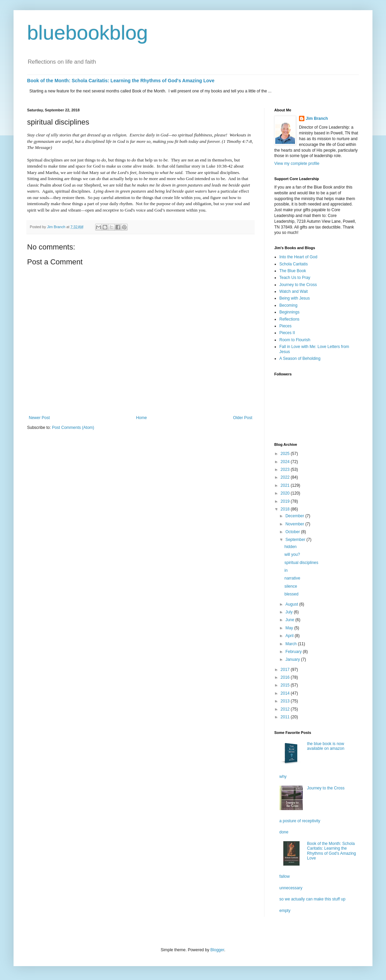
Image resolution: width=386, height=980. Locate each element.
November (295, 524)
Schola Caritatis (294, 264)
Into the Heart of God (298, 257)
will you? (292, 554)
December (295, 516)
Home (142, 418)
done (284, 832)
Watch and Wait (294, 291)
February (294, 652)
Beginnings (289, 312)
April (290, 636)
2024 (286, 462)
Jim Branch (317, 118)
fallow (285, 876)
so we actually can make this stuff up (312, 899)
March (292, 644)
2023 (286, 470)
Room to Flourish (295, 340)
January (293, 659)
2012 (286, 709)
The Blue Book (293, 271)
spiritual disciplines (301, 563)
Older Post (243, 418)
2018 (286, 509)
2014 (286, 693)
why (283, 777)
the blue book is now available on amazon (326, 746)
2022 (286, 477)
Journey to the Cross (298, 285)
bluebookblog (88, 33)
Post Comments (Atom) (73, 428)
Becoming (288, 305)
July (290, 612)
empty (285, 911)
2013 (286, 701)
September (296, 540)
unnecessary (291, 888)
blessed (291, 594)
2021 (286, 485)
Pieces (285, 326)
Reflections (289, 319)
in (286, 570)
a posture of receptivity (300, 821)
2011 (286, 717)
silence (291, 586)
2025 (286, 454)
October (293, 532)
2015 (286, 685)
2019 (286, 501)
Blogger (217, 950)
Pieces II (287, 333)
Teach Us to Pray (295, 278)
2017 (286, 670)
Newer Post (39, 418)
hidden (291, 547)
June (290, 620)
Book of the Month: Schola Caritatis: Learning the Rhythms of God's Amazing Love (121, 81)
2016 (286, 677)
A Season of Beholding (300, 358)
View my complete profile (297, 164)
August (292, 604)
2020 (286, 493)
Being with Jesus (295, 298)
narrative (292, 578)
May (290, 628)
